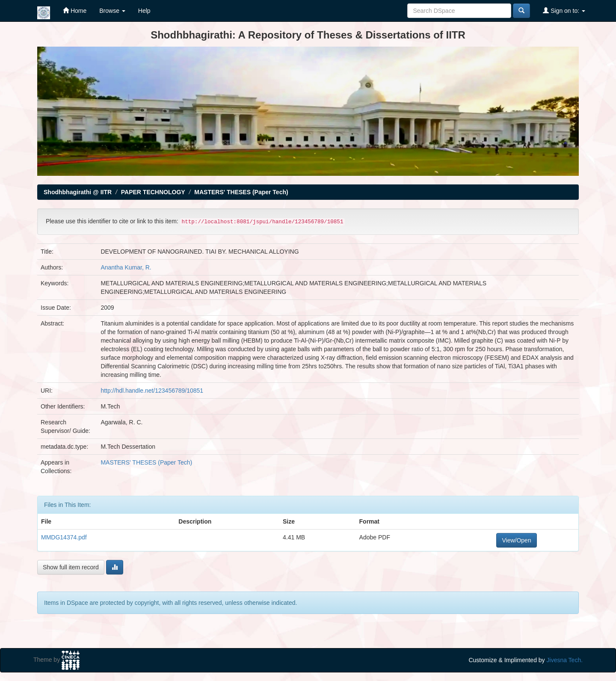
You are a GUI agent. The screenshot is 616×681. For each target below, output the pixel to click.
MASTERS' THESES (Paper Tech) (241, 192)
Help (144, 11)
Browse (112, 11)
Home (75, 10)
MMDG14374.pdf (64, 537)
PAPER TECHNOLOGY (153, 192)
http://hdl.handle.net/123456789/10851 (152, 391)
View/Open (516, 540)
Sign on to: (564, 10)
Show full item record (71, 567)
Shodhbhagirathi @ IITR (78, 192)
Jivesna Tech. (565, 660)
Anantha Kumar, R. (126, 267)
